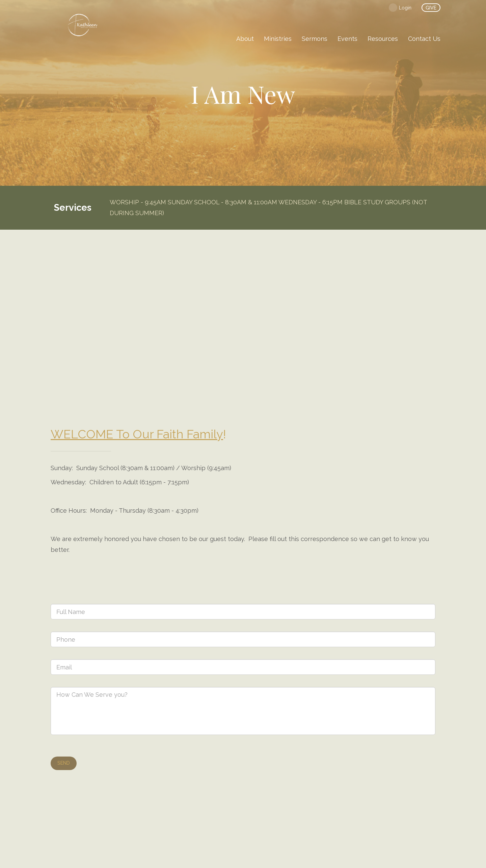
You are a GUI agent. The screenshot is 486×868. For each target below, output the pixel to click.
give (431, 8)
